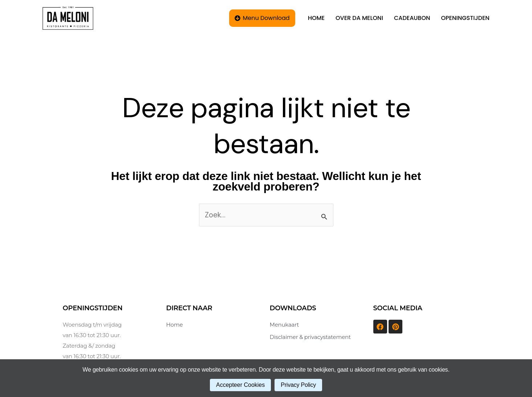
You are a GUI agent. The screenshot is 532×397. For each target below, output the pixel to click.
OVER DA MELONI (359, 18)
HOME (316, 18)
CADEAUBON (412, 18)
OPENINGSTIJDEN (465, 18)
